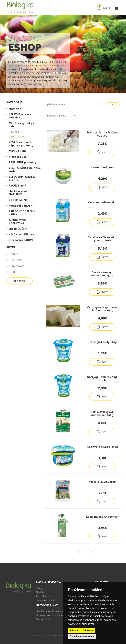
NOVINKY (15, 109)
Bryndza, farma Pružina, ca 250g (102, 134)
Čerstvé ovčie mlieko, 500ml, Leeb (102, 239)
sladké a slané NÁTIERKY (18, 193)
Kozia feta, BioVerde (102, 482)
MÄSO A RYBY (18, 151)
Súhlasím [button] (74, 630)
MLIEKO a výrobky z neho (22, 125)
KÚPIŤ (102, 152)
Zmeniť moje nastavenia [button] (82, 636)
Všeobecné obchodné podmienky (54, 611)
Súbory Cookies (44, 619)
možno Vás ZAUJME (21, 240)
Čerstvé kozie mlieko (102, 202)
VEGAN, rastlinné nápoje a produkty (21, 144)
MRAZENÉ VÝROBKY (21, 206)
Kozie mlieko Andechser (102, 517)
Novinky (40, 592)
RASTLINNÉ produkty (23, 162)
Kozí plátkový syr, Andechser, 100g (102, 414)
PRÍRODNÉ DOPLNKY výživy (22, 213)
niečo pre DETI (18, 157)
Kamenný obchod (45, 600)
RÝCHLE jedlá (17, 186)
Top (11, 272)
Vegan (12, 254)
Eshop (39, 588)
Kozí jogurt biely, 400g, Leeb (102, 379)
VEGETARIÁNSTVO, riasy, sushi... (25, 170)
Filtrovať (20, 281)
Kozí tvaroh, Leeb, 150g (102, 447)
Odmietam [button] (88, 630)
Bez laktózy (15, 266)
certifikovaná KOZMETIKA (18, 222)
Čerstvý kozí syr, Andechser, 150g (102, 274)
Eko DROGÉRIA (18, 229)
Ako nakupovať (44, 596)
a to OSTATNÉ (18, 200)
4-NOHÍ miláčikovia (22, 235)
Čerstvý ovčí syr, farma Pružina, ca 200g (102, 309)
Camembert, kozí (102, 167)
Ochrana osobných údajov (50, 615)
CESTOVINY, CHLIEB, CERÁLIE (22, 178)
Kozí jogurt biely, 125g (102, 342)
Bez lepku (14, 260)
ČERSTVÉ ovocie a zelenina (20, 116)
